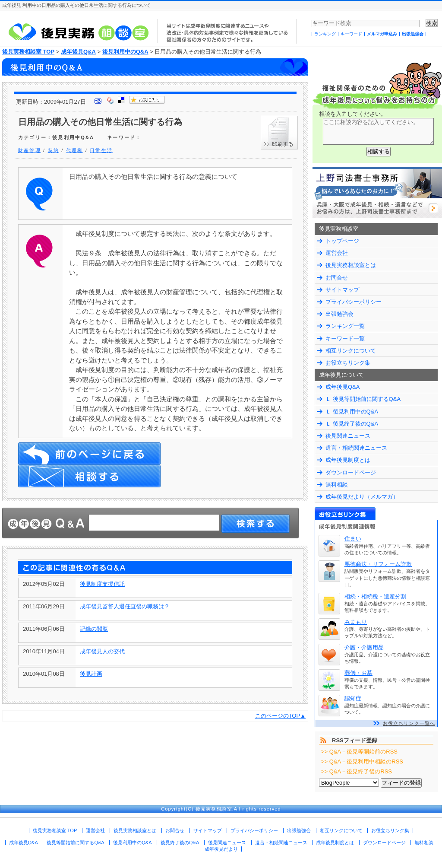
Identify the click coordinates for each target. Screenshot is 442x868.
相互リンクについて (351, 351)
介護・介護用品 (364, 647)
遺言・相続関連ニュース (356, 448)
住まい (353, 539)
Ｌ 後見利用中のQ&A (352, 412)
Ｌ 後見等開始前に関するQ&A (363, 399)
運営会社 (337, 253)
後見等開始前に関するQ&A (75, 843)
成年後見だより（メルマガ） (362, 497)
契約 (54, 150)
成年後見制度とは (348, 460)
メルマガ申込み (382, 34)
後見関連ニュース (348, 436)
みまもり (356, 622)
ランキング (325, 34)
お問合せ (337, 278)
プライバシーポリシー (354, 302)
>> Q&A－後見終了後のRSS (357, 771)
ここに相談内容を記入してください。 (378, 131)
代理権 (75, 150)
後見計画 (91, 674)
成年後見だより (221, 849)
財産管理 (30, 150)
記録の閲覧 (94, 629)
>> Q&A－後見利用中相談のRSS (362, 761)
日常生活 (101, 150)
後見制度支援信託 (102, 584)
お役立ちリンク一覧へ (409, 723)
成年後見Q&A (78, 52)
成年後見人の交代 (102, 651)
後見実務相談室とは (351, 265)
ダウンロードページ (351, 472)
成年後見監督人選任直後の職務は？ (125, 606)
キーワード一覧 (345, 339)
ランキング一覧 (345, 326)
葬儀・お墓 (358, 673)
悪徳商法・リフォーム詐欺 (378, 564)
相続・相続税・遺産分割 (375, 596)
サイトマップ (342, 290)
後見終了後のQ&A (180, 843)
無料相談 (337, 485)
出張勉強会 (413, 34)
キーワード (351, 34)
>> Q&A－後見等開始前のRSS (359, 752)
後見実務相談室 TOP (28, 52)
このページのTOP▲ (280, 716)
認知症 (353, 698)
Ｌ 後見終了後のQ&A (352, 424)
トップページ (342, 241)
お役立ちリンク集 (348, 363)
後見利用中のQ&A (125, 52)
